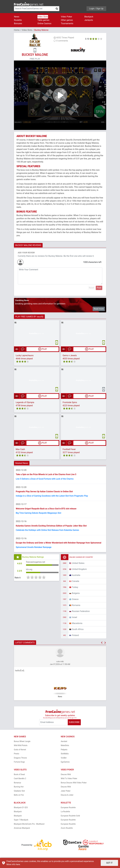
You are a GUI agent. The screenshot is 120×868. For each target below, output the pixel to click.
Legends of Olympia (25, 403)
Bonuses (18, 23)
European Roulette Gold (70, 817)
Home (17, 30)
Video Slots (43, 17)
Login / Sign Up (96, 9)
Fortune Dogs (19, 763)
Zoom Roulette (67, 830)
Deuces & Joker (67, 797)
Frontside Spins (70, 403)
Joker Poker (66, 792)
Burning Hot (19, 788)
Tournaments (67, 23)
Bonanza (17, 784)
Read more (99, 309)
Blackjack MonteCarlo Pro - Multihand (29, 825)
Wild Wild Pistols (21, 747)
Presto (17, 755)
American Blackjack (22, 830)
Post (99, 288)
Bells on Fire (19, 797)
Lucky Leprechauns (25, 356)
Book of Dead (19, 776)
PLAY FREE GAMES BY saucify (29, 317)
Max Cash (20, 449)
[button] (102, 644)
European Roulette (68, 809)
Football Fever (69, 449)
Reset (91, 288)
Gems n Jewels (70, 356)
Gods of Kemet (20, 751)
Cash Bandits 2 (20, 780)
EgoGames (65, 763)
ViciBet (64, 759)
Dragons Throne (20, 759)
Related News (22, 463)
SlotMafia (65, 755)
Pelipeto (64, 751)
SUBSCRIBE (74, 724)
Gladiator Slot (19, 792)
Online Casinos (44, 23)
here (18, 864)
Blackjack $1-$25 (21, 809)
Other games (67, 20)
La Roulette (65, 813)
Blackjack (89, 17)
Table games (43, 20)
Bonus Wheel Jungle (22, 743)
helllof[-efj (20, 672)
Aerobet (64, 743)
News (17, 17)
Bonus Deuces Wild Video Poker (74, 784)
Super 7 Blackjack (21, 821)
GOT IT (109, 863)
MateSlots (65, 747)
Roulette (18, 20)
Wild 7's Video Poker (69, 780)
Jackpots (89, 20)
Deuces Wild (66, 776)
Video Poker (67, 17)
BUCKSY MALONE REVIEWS (28, 245)
